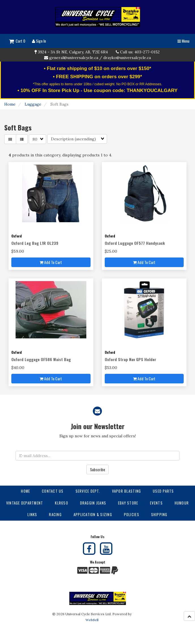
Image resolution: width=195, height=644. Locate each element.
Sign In (39, 41)
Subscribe (97, 469)
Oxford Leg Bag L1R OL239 (35, 243)
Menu (183, 41)
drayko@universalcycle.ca (127, 58)
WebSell (92, 620)
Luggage (33, 104)
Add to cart (51, 262)
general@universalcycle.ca (74, 58)
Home (10, 104)
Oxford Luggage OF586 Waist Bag (41, 359)
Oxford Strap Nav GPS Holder (130, 359)
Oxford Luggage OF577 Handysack (135, 243)
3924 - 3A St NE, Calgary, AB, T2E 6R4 (73, 52)
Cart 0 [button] (17, 41)
